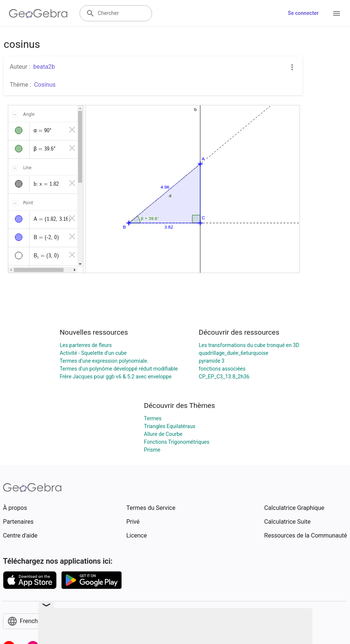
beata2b (44, 67)
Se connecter (303, 13)
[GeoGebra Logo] (38, 13)
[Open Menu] (337, 13)
